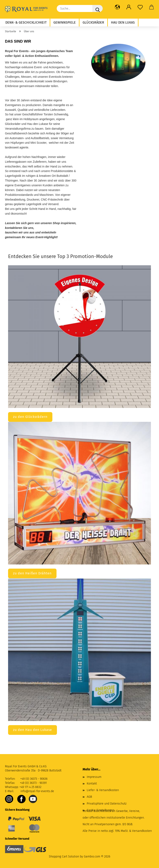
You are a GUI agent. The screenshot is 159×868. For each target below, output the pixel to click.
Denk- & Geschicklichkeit (26, 22)
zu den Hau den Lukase (33, 730)
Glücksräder (93, 22)
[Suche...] (98, 8)
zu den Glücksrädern (30, 417)
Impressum (94, 777)
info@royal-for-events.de (37, 791)
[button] (117, 7)
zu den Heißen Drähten (32, 573)
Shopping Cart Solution (64, 857)
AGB (89, 797)
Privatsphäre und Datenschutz (107, 804)
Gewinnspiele (65, 22)
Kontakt (92, 784)
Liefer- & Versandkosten (103, 790)
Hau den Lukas (123, 22)
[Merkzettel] (140, 7)
